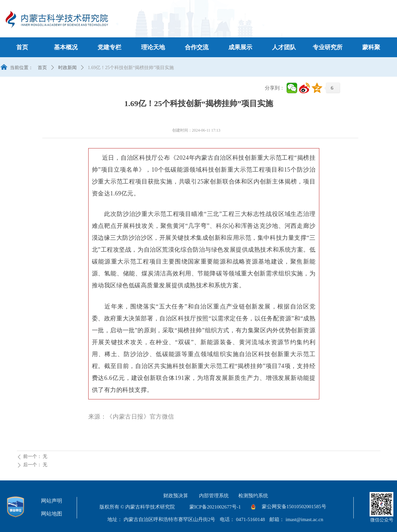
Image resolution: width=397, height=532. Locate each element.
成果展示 (240, 47)
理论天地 (153, 47)
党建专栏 (109, 47)
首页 (22, 47)
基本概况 (66, 47)
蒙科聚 (371, 47)
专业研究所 (328, 47)
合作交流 (197, 47)
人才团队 (284, 47)
